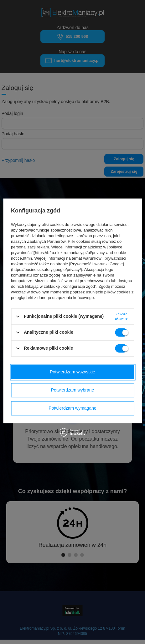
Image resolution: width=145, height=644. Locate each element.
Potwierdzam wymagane (72, 408)
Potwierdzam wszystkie (72, 372)
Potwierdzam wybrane (73, 390)
